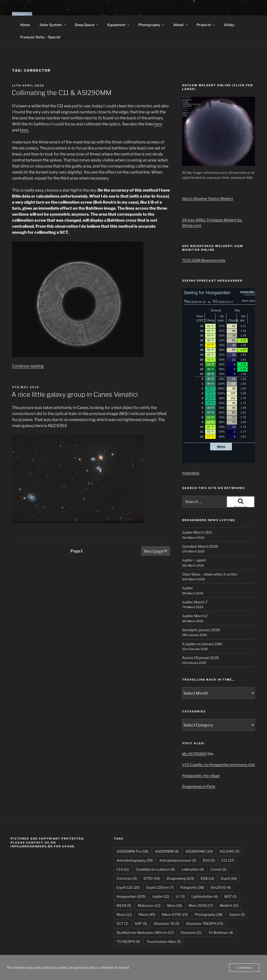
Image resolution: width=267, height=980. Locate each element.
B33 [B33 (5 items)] (209, 860)
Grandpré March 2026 (200, 546)
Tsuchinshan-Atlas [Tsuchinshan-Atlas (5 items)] (164, 942)
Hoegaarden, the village (201, 775)
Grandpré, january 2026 (201, 630)
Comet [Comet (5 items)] (218, 869)
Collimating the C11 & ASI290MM (61, 93)
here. (24, 130)
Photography (152, 25)
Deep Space (87, 25)
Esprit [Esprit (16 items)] (229, 878)
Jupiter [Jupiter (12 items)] (161, 896)
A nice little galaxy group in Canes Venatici (75, 394)
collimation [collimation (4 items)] (193, 869)
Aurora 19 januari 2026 (201, 658)
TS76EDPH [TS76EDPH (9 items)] (128, 942)
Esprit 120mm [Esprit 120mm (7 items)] (160, 887)
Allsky (229, 25)
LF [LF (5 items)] (180, 896)
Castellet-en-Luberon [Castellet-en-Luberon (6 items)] (155, 869)
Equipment (119, 25)
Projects (206, 25)
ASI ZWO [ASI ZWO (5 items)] (229, 851)
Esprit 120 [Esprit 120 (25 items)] (128, 887)
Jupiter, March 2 (195, 616)
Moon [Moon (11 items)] (124, 914)
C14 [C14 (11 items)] (123, 869)
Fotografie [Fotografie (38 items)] (192, 887)
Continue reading (28, 366)
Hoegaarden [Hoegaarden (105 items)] (131, 896)
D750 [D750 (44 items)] (152, 878)
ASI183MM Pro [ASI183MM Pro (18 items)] (132, 851)
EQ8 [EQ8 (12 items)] (207, 878)
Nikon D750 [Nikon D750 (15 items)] (175, 914)
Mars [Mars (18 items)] (175, 905)
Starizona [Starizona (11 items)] (191, 932)
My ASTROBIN (194, 754)
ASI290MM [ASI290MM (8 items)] (167, 851)
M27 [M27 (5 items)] (231, 896)
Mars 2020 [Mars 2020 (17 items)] (201, 905)
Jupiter (187, 588)
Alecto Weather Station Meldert (208, 198)
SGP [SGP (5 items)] (141, 923)
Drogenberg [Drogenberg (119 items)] (180, 878)
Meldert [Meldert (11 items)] (229, 905)
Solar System (53, 25)
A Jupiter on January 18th (202, 644)
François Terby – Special (40, 37)
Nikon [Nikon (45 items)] (147, 914)
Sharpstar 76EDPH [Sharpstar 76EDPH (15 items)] (205, 923)
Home (25, 25)
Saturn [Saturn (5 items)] (237, 914)
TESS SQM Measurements (204, 260)
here (158, 124)
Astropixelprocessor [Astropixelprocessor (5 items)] (178, 860)
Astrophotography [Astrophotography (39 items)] (135, 860)
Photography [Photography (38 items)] (209, 914)
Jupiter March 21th (197, 532)
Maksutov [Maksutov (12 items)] (149, 905)
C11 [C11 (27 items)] (228, 860)
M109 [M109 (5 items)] (124, 905)
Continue (244, 967)
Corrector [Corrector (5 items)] (127, 878)
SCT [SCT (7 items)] (122, 923)
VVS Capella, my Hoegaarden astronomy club (218, 764)
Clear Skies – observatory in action (210, 574)
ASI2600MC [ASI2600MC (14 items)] (199, 851)
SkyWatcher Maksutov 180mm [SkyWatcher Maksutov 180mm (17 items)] (145, 932)
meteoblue (191, 473)
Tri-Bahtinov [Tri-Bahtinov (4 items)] (221, 932)
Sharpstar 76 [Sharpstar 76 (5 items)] (166, 923)
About (181, 25)
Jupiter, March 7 (195, 602)
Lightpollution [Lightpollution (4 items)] (205, 896)
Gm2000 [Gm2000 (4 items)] (221, 887)
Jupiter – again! (194, 560)
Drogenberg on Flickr (199, 786)
